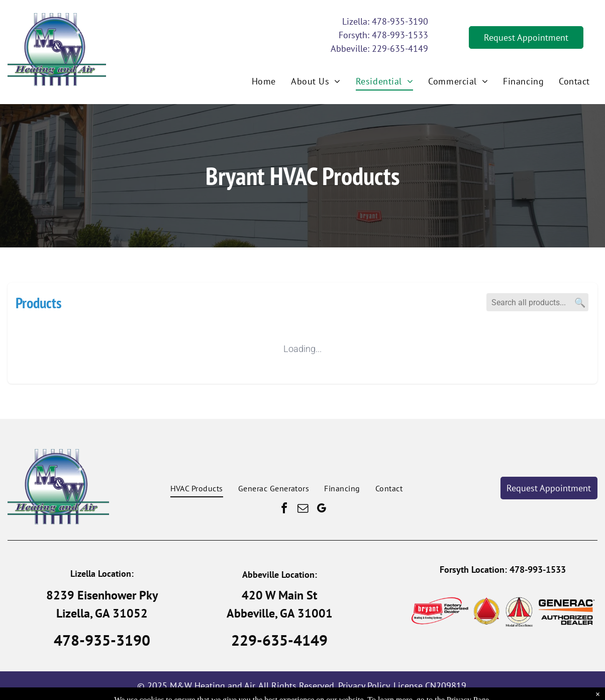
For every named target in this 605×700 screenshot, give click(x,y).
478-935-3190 (400, 21)
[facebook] (284, 510)
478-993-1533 (400, 35)
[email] (302, 510)
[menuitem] (264, 81)
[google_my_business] (321, 510)
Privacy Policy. (365, 686)
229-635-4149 (400, 49)
